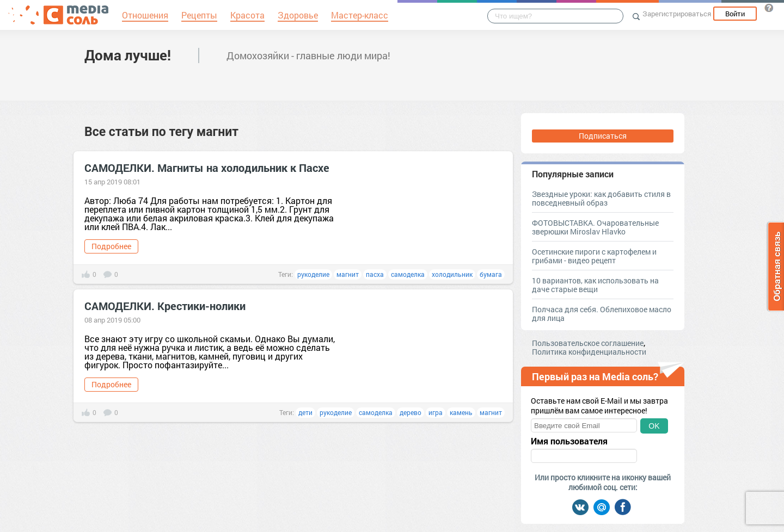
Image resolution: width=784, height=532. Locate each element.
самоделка (408, 274)
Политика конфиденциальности (589, 352)
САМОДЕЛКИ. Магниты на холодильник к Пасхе (207, 168)
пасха (375, 274)
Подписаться (603, 136)
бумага (491, 274)
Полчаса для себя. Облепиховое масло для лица (602, 314)
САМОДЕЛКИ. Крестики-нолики (165, 306)
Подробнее (111, 246)
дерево (411, 412)
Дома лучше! (128, 55)
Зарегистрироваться (677, 14)
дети (305, 412)
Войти (735, 14)
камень (461, 412)
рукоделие (313, 274)
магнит (348, 274)
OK (654, 426)
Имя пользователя (569, 441)
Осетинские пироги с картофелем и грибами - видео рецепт (594, 256)
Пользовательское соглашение (588, 343)
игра (436, 412)
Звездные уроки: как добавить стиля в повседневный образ (601, 198)
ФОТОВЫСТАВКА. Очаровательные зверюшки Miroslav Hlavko (595, 227)
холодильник (452, 274)
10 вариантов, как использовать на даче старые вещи (595, 285)
